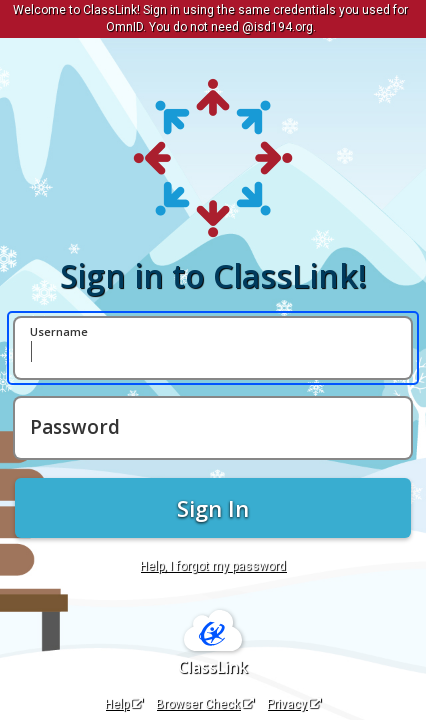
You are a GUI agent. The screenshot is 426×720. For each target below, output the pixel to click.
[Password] (213, 428)
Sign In (213, 508)
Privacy (294, 704)
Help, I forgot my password (213, 566)
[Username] (213, 348)
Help (124, 704)
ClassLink (213, 667)
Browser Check (205, 704)
